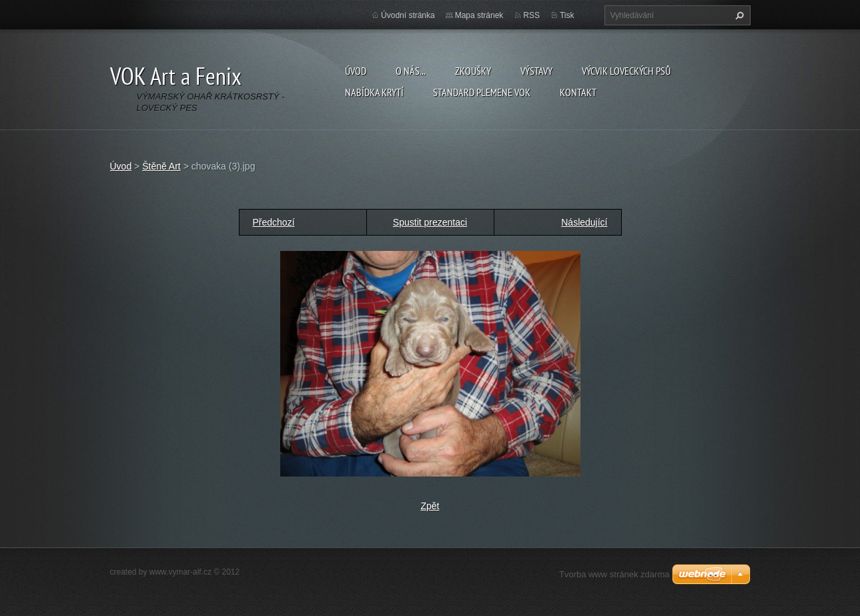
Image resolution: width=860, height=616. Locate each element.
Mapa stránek (479, 15)
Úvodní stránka (408, 15)
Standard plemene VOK (482, 92)
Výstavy (536, 71)
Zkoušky (473, 71)
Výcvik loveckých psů (626, 71)
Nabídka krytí (374, 92)
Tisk (567, 15)
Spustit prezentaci (430, 222)
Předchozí (274, 222)
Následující (584, 222)
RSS (531, 15)
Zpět (430, 506)
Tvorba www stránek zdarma (614, 574)
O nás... (411, 71)
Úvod (356, 71)
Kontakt (578, 92)
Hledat (738, 15)
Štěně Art (161, 166)
